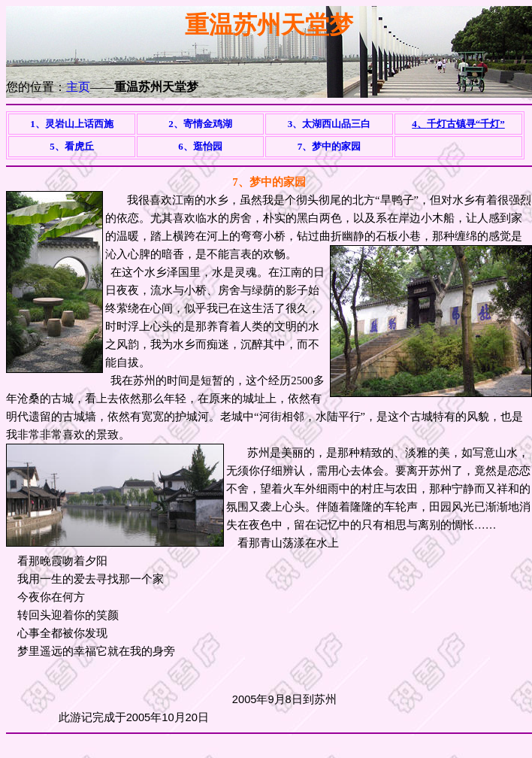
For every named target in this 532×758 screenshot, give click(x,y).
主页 (78, 87)
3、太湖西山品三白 (329, 124)
